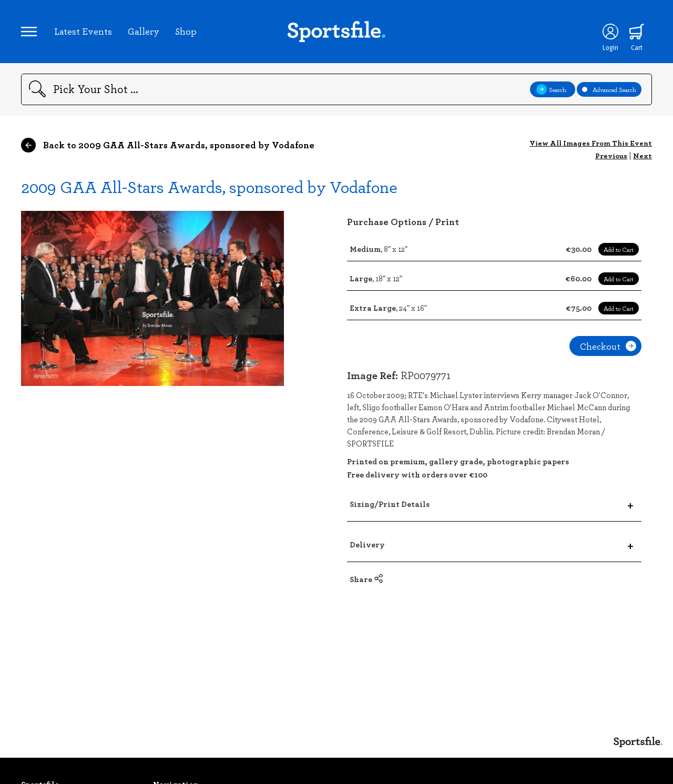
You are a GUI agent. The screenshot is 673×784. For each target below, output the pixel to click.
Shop (186, 31)
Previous (611, 155)
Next (643, 155)
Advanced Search (609, 89)
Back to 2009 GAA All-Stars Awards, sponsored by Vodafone (168, 145)
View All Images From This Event (591, 143)
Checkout (608, 346)
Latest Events (83, 31)
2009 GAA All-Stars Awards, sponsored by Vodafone (209, 186)
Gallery (144, 31)
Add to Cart (619, 249)
